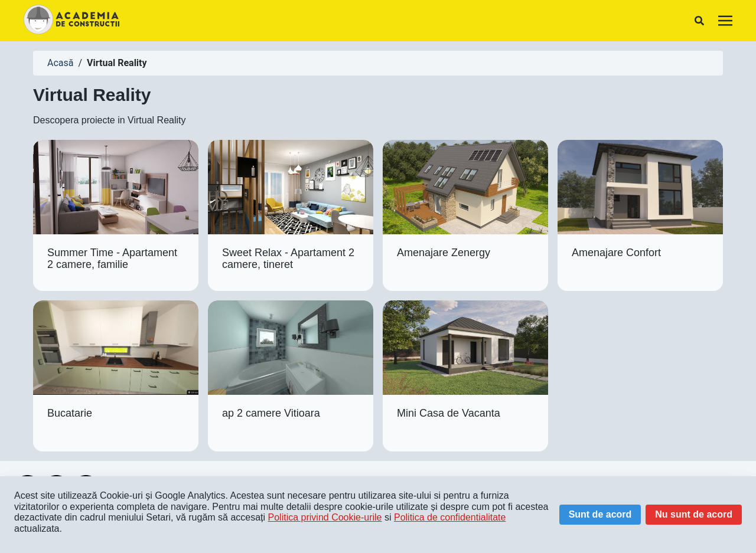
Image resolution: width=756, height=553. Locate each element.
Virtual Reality (117, 63)
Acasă (60, 63)
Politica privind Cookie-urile (325, 517)
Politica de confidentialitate (450, 517)
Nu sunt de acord (694, 514)
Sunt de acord (600, 514)
